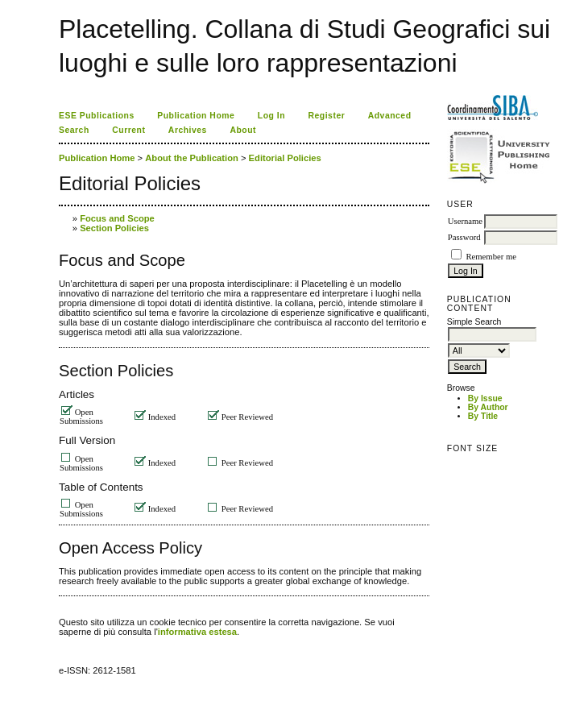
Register (327, 116)
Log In (271, 116)
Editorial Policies (285, 158)
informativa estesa (197, 632)
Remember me (491, 257)
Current (128, 130)
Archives (188, 130)
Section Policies (114, 228)
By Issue (485, 398)
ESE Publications (97, 116)
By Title (483, 416)
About (243, 130)
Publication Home (196, 116)
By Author (488, 407)
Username (465, 221)
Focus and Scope (117, 218)
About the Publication (192, 158)
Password (464, 237)
